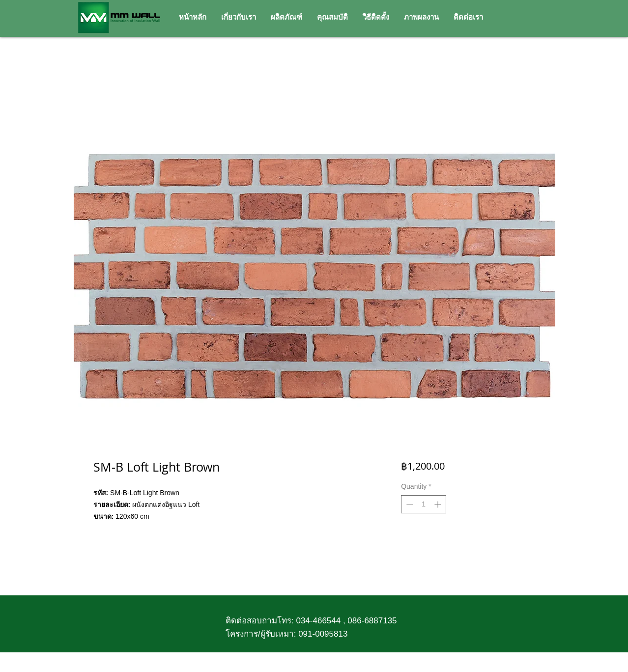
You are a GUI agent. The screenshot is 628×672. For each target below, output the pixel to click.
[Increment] (439, 504)
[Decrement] (409, 504)
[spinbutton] (424, 504)
